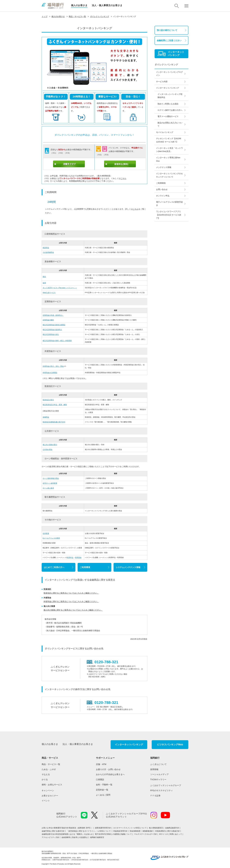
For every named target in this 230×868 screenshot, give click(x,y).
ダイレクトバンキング (100, 16)
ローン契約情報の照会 (51, 478)
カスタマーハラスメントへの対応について (130, 828)
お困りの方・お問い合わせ (108, 769)
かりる (45, 779)
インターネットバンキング (129, 745)
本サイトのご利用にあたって (171, 834)
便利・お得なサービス (52, 785)
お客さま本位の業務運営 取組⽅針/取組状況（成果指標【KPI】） (67, 828)
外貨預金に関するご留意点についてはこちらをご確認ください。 (71, 602)
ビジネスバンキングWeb (170, 745)
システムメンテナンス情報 (128, 567)
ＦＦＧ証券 (155, 796)
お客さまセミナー (50, 796)
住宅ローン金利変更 (50, 483)
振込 (44, 277)
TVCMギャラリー (158, 779)
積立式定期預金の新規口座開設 (54, 325)
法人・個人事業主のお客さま (107, 5)
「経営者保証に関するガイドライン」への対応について (89, 831)
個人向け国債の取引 (50, 445)
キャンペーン (48, 790)
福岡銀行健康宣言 (97, 837)
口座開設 (100, 779)
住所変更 (46, 533)
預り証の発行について (167, 30)
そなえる (46, 774)
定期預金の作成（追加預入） (53, 315)
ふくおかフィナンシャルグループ (166, 785)
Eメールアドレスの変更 (51, 538)
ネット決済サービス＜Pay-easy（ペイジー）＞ (60, 288)
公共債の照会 (48, 449)
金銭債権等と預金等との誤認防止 (75, 837)
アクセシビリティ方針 (50, 837)
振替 (44, 283)
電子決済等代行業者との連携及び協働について (113, 834)
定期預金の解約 (48, 320)
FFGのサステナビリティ (161, 790)
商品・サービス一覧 (77, 16)
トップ (45, 16)
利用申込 (70, 557)
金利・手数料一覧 (104, 785)
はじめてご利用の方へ (54, 567)
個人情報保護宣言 (156, 828)
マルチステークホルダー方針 (146, 834)
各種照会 (46, 417)
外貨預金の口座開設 (50, 373)
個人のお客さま (79, 5)
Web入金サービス (49, 293)
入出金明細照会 (48, 252)
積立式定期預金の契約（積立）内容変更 (57, 341)
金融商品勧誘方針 (172, 828)
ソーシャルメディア (159, 774)
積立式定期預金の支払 (51, 334)
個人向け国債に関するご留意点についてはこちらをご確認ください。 (73, 610)
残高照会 (46, 248)
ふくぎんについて (158, 764)
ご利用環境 (85, 567)
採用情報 (154, 769)
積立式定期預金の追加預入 (52, 330)
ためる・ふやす (49, 769)
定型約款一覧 (102, 790)
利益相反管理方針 (120, 831)
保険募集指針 (148, 831)
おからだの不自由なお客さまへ (110, 774)
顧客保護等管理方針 (103, 828)
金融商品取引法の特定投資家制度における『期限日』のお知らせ (67, 834)
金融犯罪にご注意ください (169, 40)
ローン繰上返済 (48, 488)
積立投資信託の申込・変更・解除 (55, 405)
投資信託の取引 (48, 400)
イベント (46, 801)
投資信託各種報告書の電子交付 (54, 422)
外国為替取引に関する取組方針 (168, 831)
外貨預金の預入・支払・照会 (53, 366)
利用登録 (78, 557)
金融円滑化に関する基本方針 (53, 831)
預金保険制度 (135, 831)
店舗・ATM (101, 764)
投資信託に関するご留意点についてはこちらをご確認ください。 (71, 593)
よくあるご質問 (103, 795)
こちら (123, 178)
